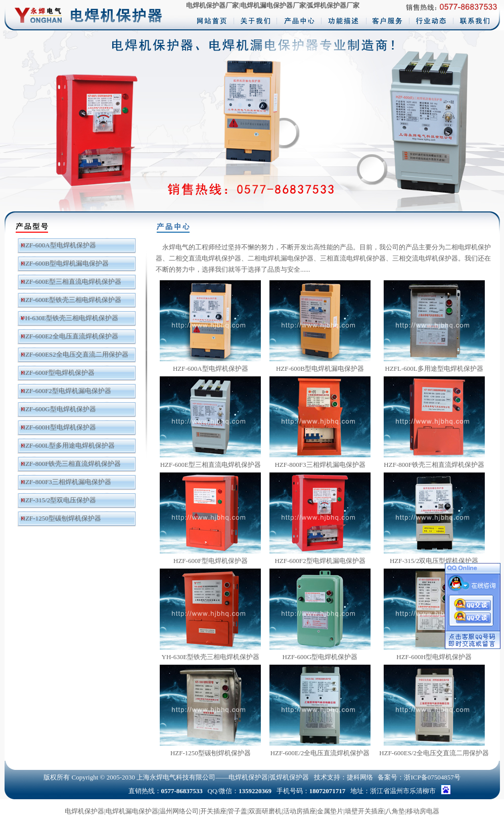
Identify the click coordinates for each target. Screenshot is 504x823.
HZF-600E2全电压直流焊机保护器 (70, 336)
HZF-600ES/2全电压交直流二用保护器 (434, 753)
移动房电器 (423, 811)
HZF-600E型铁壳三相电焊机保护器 (71, 300)
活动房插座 (300, 811)
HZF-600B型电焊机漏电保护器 (65, 263)
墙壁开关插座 (364, 811)
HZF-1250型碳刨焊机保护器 (61, 518)
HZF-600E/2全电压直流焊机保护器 (320, 753)
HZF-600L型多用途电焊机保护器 (68, 445)
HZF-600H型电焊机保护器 (58, 427)
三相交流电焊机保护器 (425, 258)
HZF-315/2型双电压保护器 (59, 500)
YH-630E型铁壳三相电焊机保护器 (69, 318)
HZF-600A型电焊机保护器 (58, 245)
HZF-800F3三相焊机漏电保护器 (66, 482)
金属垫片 (330, 811)
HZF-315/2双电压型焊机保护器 (434, 561)
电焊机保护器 (84, 811)
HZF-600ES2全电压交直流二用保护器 (75, 354)
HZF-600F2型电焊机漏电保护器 (66, 391)
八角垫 (395, 811)
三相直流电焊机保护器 (353, 258)
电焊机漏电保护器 (132, 811)
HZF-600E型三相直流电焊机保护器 (71, 281)
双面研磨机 (265, 811)
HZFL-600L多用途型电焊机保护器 (434, 369)
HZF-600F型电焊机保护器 (58, 373)
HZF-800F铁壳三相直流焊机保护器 (71, 464)
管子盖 (237, 811)
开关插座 (213, 811)
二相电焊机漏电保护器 (281, 258)
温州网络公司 (179, 811)
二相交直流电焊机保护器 (205, 258)
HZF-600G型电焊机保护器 (58, 409)
